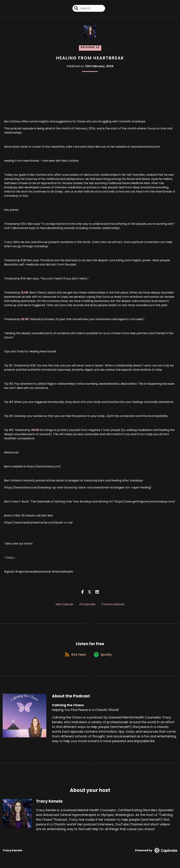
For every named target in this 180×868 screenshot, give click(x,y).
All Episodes (87, 604)
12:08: (25, 293)
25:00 (25, 319)
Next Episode (64, 604)
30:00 (35, 430)
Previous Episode (113, 604)
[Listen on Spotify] (104, 655)
